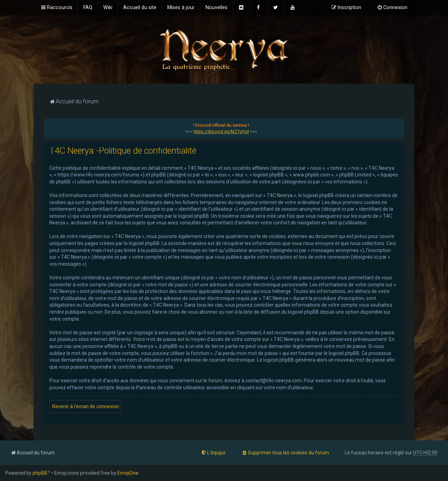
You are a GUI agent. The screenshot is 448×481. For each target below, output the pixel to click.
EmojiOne (128, 473)
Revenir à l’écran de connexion (86, 406)
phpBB (40, 473)
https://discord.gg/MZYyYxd (221, 132)
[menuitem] (88, 8)
